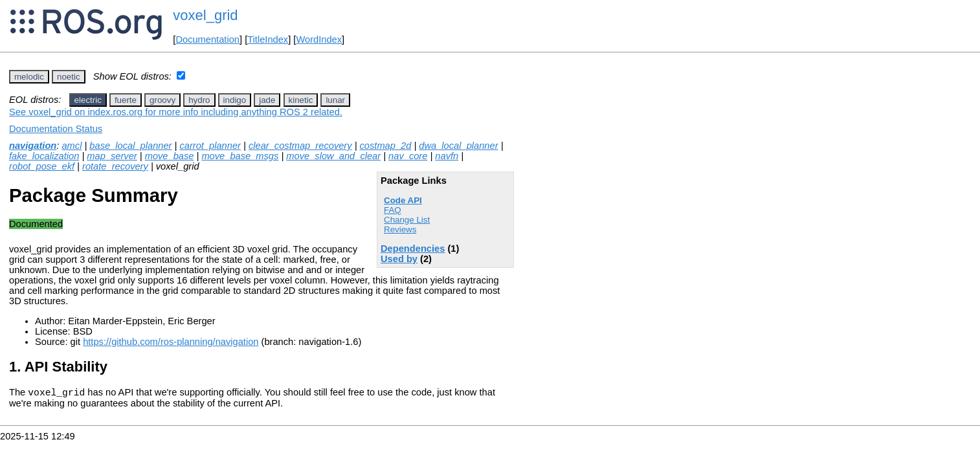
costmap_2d (386, 146)
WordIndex (319, 39)
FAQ (393, 210)
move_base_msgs (240, 156)
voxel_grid (205, 15)
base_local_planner (130, 146)
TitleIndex (268, 39)
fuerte (126, 100)
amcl (72, 146)
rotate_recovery (115, 166)
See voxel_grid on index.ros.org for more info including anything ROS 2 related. (176, 112)
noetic (69, 77)
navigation (33, 146)
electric (88, 100)
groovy (162, 100)
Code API (403, 200)
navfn (447, 156)
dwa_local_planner (458, 146)
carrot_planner (210, 146)
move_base (170, 156)
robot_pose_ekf (42, 166)
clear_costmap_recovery (300, 146)
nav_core (408, 156)
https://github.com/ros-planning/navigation (171, 342)
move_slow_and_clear (333, 156)
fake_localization (44, 156)
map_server (112, 156)
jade (267, 100)
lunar (335, 100)
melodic (29, 77)
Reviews (400, 229)
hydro (199, 100)
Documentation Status (56, 129)
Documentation (207, 39)
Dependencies (413, 249)
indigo (235, 100)
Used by (399, 259)
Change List (407, 220)
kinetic (301, 100)
